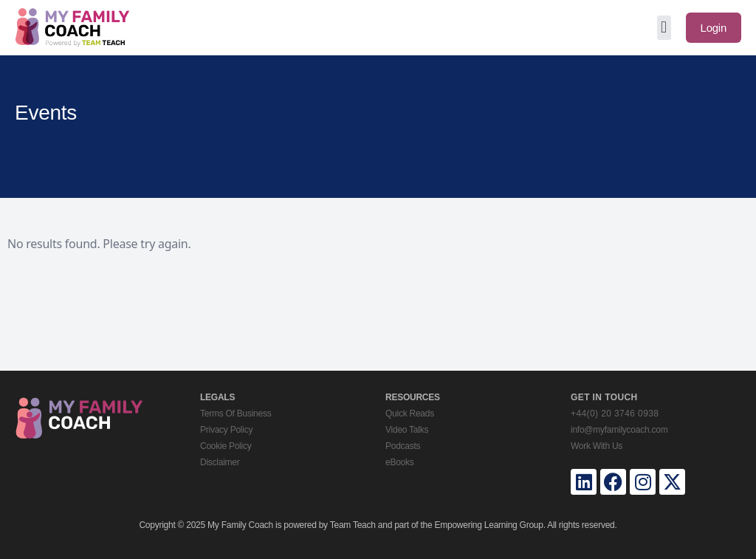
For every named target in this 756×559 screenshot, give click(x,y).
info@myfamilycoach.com (619, 430)
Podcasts (403, 446)
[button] (664, 28)
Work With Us (597, 446)
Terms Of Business (236, 414)
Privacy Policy (226, 430)
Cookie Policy (226, 446)
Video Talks (407, 430)
